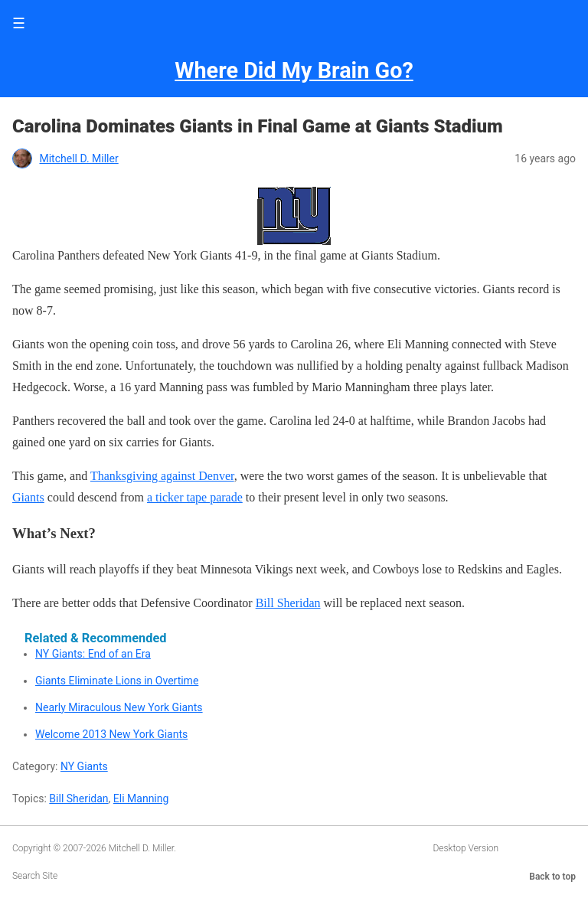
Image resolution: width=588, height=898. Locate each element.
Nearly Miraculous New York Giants (119, 707)
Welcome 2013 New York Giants (111, 734)
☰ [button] (19, 23)
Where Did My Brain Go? (294, 70)
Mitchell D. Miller (78, 158)
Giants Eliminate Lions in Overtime (117, 681)
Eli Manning (141, 798)
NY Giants (84, 766)
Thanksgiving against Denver (162, 476)
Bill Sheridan (288, 603)
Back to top (552, 877)
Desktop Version (465, 848)
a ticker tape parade (195, 497)
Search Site (35, 876)
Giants (28, 497)
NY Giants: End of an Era (93, 654)
